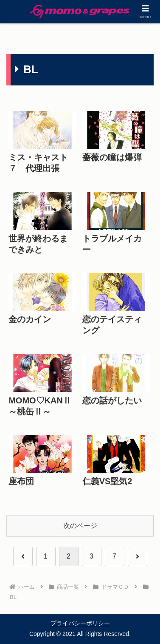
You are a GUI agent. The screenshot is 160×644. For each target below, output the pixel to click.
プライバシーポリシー (80, 623)
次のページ (80, 526)
